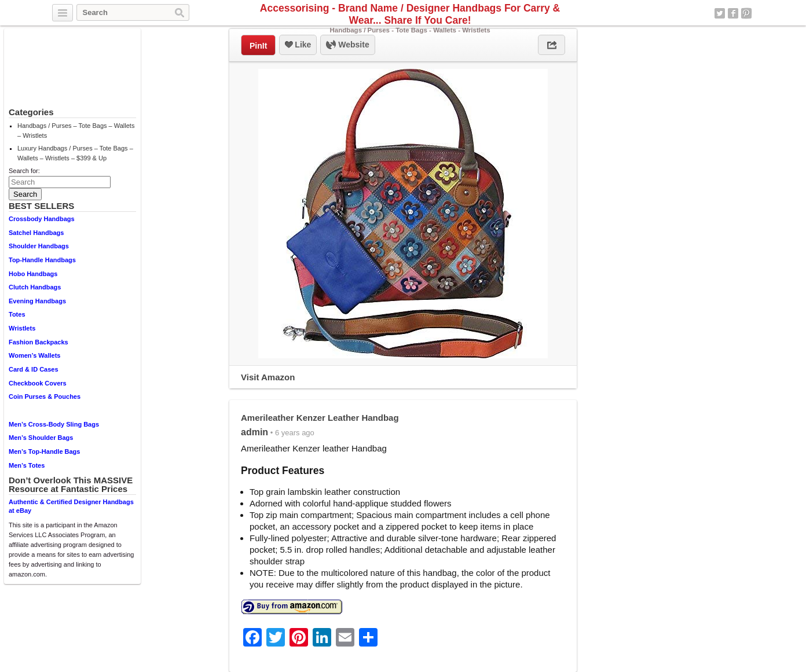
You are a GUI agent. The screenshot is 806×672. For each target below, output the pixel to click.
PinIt (258, 46)
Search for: (24, 171)
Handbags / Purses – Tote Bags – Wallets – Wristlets (76, 131)
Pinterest (746, 13)
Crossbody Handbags (42, 219)
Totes (17, 314)
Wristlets (22, 328)
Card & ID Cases (34, 369)
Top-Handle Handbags (42, 260)
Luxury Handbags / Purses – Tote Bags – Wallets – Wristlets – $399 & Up (75, 153)
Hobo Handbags (33, 274)
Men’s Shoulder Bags (41, 438)
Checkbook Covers (38, 383)
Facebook (733, 13)
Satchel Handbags (36, 233)
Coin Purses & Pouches (45, 396)
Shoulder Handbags (39, 246)
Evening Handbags (37, 301)
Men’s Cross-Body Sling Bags (54, 424)
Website (347, 45)
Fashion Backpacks (39, 342)
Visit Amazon (268, 377)
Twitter (720, 13)
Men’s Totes (27, 465)
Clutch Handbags (35, 287)
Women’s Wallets (34, 355)
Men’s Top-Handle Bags (44, 451)
